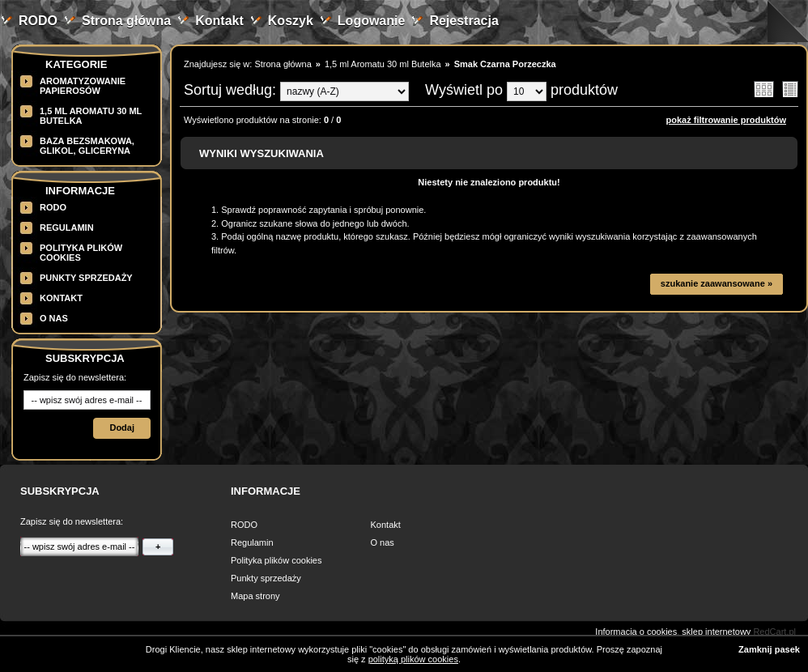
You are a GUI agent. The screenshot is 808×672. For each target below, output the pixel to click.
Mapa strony (255, 596)
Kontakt (219, 21)
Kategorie (76, 64)
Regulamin (67, 228)
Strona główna (126, 21)
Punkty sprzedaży (86, 278)
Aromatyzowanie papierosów (83, 86)
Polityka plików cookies (276, 560)
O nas (54, 318)
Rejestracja (464, 21)
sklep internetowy (716, 632)
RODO (38, 21)
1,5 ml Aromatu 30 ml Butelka (383, 64)
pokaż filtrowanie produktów (726, 120)
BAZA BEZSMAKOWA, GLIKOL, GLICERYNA (87, 146)
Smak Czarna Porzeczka (505, 64)
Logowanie (372, 21)
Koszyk (291, 21)
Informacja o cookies (636, 632)
